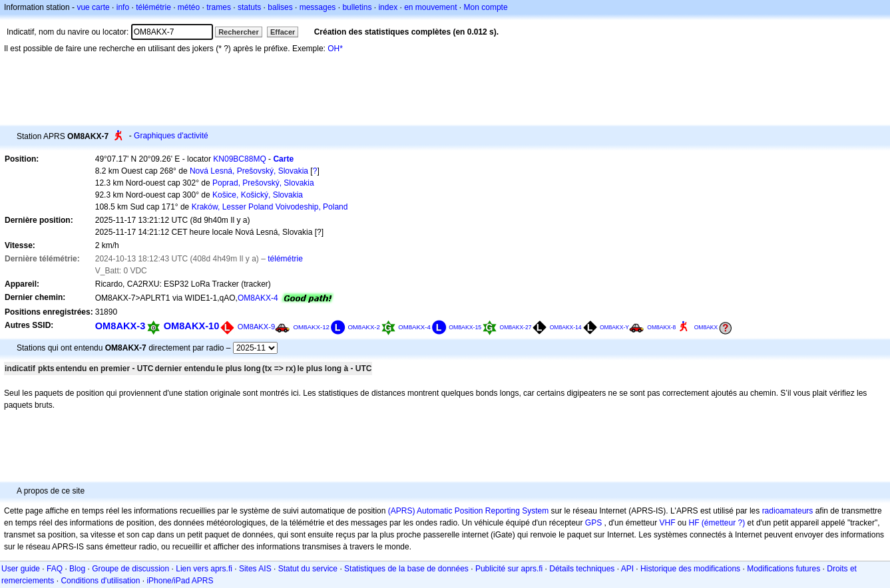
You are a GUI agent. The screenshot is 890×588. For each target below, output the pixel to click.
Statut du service (308, 569)
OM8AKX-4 (258, 298)
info (123, 7)
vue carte (93, 7)
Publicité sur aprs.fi (509, 569)
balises (280, 7)
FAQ (55, 569)
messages (318, 7)
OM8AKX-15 (465, 327)
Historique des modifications (690, 569)
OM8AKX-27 (516, 327)
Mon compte (486, 7)
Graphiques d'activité (171, 136)
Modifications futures (783, 569)
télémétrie (153, 7)
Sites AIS (255, 569)
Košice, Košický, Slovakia (258, 195)
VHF (668, 523)
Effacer (283, 32)
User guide (21, 569)
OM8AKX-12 (311, 327)
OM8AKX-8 (661, 327)
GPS (593, 523)
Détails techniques (582, 569)
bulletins (357, 7)
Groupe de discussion (130, 569)
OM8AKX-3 (120, 326)
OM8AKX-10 (192, 326)
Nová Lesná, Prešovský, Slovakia (249, 171)
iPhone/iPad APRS (180, 581)
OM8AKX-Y (614, 327)
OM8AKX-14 (566, 327)
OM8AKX (706, 327)
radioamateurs (788, 511)
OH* (335, 49)
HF (694, 523)
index (388, 7)
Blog (77, 569)
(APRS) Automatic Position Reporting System (468, 511)
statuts (249, 7)
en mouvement (430, 7)
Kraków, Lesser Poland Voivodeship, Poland (270, 207)
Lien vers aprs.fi (204, 569)
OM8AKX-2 (364, 327)
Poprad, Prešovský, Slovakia (263, 183)
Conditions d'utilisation (100, 581)
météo (189, 7)
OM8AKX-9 (256, 327)
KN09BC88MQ (239, 159)
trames (219, 7)
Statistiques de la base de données (406, 569)
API (627, 569)
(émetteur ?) (723, 523)
